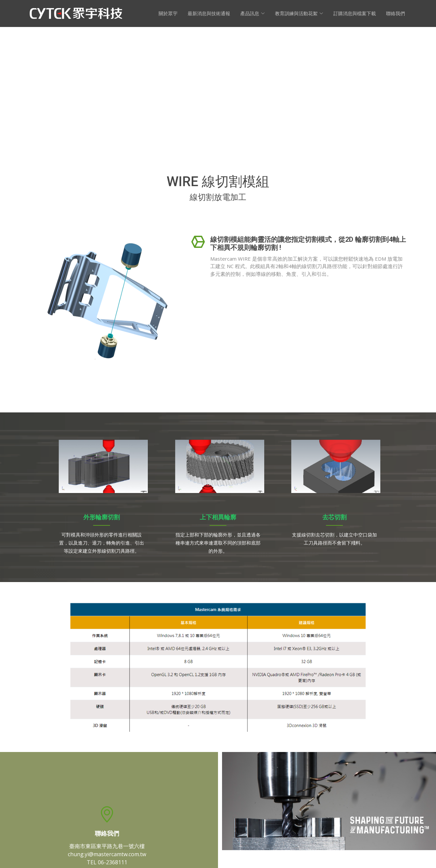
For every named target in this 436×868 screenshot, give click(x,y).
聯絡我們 (396, 13)
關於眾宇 (168, 13)
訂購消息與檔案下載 (355, 13)
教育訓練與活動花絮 (299, 13)
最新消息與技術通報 (209, 13)
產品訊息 (253, 13)
